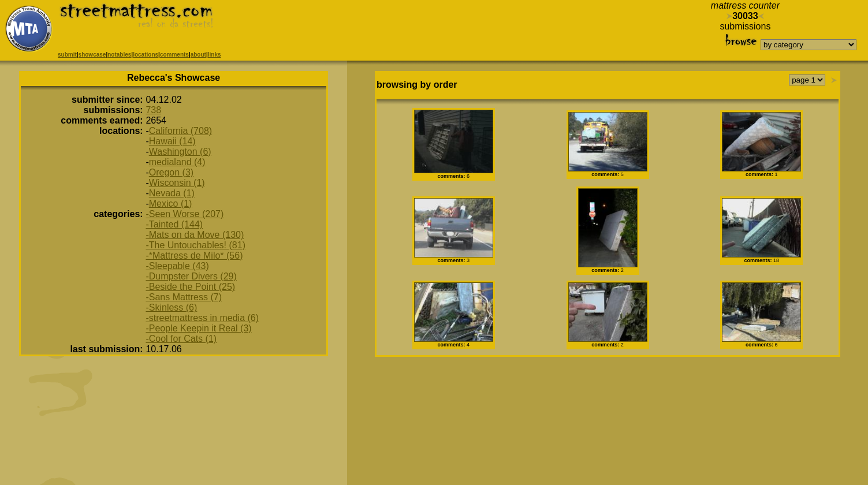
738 (153, 110)
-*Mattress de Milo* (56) (194, 255)
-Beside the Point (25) (190, 287)
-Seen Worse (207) (185, 214)
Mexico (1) (171, 204)
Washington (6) (180, 152)
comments (174, 55)
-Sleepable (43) (177, 266)
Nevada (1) (172, 193)
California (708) (180, 131)
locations (146, 55)
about (198, 55)
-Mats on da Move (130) (195, 235)
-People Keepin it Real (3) (198, 328)
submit (67, 55)
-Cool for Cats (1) (181, 339)
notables (119, 55)
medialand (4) (177, 162)
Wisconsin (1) (177, 183)
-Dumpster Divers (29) (191, 276)
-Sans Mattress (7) (184, 297)
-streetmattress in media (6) (202, 318)
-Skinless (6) (171, 307)
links (215, 55)
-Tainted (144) (174, 224)
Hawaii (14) (172, 141)
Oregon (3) (171, 172)
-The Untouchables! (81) (195, 245)
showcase (92, 55)
